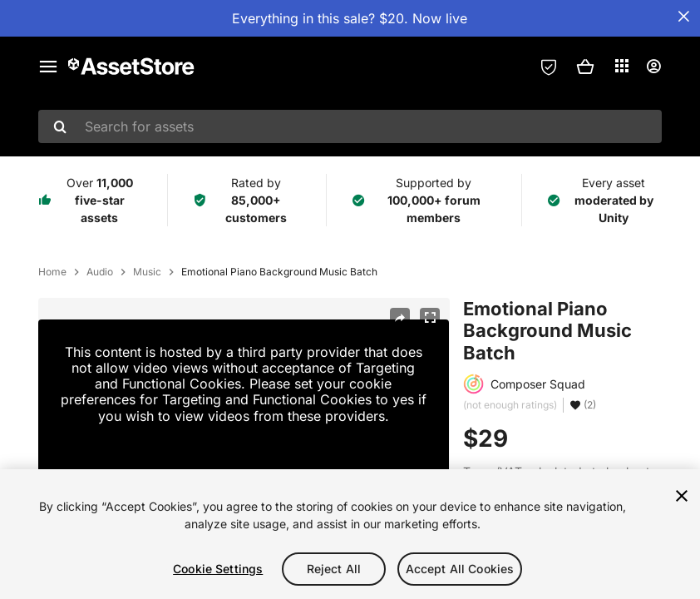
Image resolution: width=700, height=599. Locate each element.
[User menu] (653, 67)
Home (52, 272)
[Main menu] (48, 67)
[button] (585, 67)
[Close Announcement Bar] (683, 17)
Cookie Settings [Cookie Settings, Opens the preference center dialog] (218, 569)
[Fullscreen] (430, 318)
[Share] (400, 318)
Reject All (334, 569)
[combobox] (350, 126)
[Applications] (622, 66)
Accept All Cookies (460, 569)
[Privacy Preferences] (549, 67)
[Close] (682, 496)
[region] (350, 534)
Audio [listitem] (100, 272)
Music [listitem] (147, 272)
